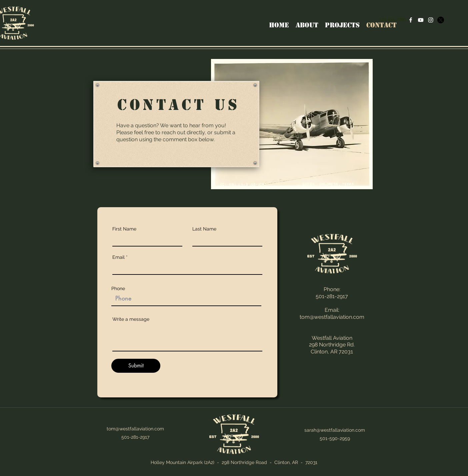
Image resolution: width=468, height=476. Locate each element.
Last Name (204, 229)
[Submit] (136, 366)
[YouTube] (421, 20)
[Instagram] (431, 20)
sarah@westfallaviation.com (335, 430)
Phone (118, 288)
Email (118, 257)
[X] (441, 20)
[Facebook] (411, 20)
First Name (124, 229)
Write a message (131, 319)
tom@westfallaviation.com (332, 317)
